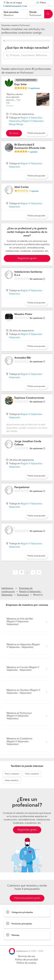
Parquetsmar (22, 494)
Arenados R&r (23, 365)
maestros (12, 781)
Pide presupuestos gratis (27, 905)
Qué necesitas (11, 12)
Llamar (14, 140)
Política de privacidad (26, 967)
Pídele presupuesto (36, 140)
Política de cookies (26, 970)
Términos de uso (26, 964)
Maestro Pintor (23, 321)
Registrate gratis (27, 266)
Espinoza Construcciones (29, 405)
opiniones (34, 95)
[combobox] (14, 14)
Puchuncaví (23, 602)
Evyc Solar (21, 92)
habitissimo (7, 596)
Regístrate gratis (27, 837)
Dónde (33, 12)
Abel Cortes (22, 194)
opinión (33, 159)
